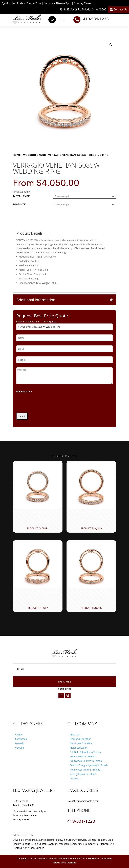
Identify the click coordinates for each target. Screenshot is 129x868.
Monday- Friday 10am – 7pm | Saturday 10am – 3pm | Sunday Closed (49, 3)
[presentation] (42, 402)
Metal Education (79, 748)
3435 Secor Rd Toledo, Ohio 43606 (85, 9)
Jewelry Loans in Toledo (83, 756)
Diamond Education (81, 739)
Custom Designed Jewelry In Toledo (89, 765)
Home (17, 155)
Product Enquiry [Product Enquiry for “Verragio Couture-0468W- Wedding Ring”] (38, 528)
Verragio (20, 748)
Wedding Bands (35, 155)
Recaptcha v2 (24, 392)
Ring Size (19, 204)
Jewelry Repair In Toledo (83, 774)
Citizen (19, 735)
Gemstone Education (81, 743)
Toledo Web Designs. (64, 863)
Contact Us (120, 9)
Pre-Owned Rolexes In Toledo (86, 761)
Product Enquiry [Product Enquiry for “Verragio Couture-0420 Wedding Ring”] (91, 528)
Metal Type (21, 196)
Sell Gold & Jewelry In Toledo (85, 752)
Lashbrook (21, 739)
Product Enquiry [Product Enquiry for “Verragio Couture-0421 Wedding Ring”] (38, 608)
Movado (20, 743)
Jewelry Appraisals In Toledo (85, 770)
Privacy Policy (91, 859)
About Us (75, 735)
